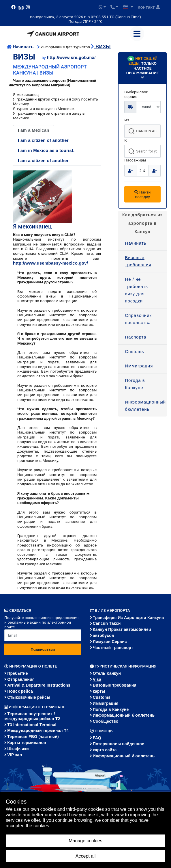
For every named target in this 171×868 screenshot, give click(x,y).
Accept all (85, 856)
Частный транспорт (113, 648)
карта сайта (105, 750)
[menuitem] (142, 244)
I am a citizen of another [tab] (43, 140)
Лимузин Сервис (110, 642)
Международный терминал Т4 (38, 731)
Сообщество (106, 721)
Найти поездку (142, 194)
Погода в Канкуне (135, 384)
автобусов (104, 635)
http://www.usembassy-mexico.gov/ (50, 263)
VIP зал (15, 755)
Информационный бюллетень (145, 406)
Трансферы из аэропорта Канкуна (128, 618)
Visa (97, 679)
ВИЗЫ (101, 47)
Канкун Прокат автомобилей (122, 629)
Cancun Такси (107, 623)
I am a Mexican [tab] (34, 130)
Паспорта (136, 337)
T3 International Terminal (32, 725)
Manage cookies (85, 841)
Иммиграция (139, 366)
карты (99, 691)
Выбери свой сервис (136, 94)
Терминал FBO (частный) (33, 737)
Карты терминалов (27, 743)
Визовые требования (138, 261)
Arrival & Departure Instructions (39, 685)
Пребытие (18, 673)
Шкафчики (18, 749)
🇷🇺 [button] (126, 7)
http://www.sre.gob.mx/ (71, 57)
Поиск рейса (20, 691)
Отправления (21, 679)
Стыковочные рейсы (29, 697)
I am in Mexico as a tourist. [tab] (46, 150)
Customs (134, 351)
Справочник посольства (138, 319)
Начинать (21, 47)
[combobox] (142, 131)
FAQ (97, 738)
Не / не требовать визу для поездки (136, 290)
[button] (102, 7)
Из (127, 120)
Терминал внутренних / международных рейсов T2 (32, 716)
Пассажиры (135, 160)
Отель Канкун (107, 673)
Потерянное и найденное (119, 744)
